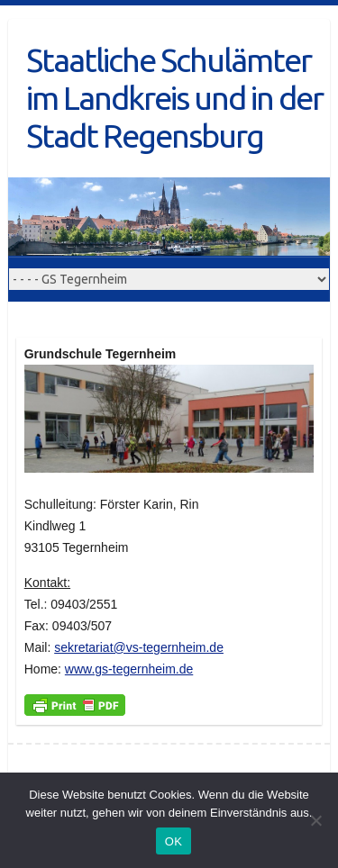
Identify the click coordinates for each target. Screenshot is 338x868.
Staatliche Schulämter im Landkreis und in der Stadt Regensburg (174, 98)
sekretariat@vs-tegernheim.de (139, 647)
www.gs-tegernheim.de (129, 669)
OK (174, 841)
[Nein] (315, 820)
